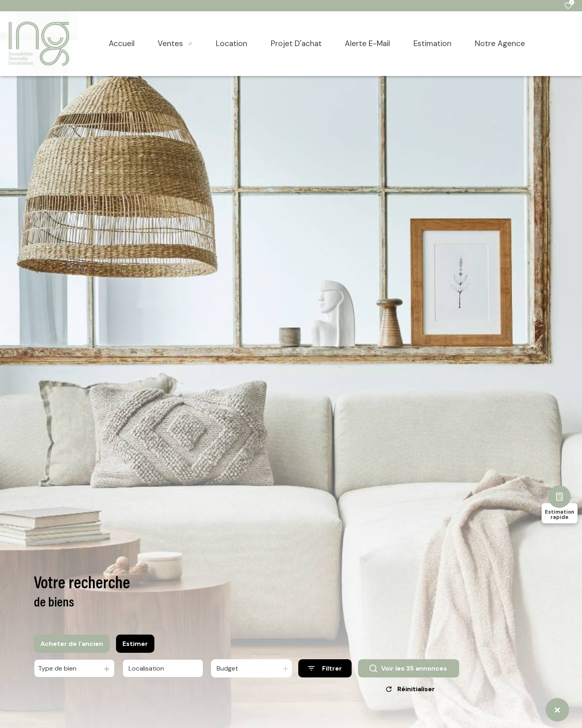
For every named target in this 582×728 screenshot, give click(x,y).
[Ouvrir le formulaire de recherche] (325, 672)
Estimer (135, 647)
